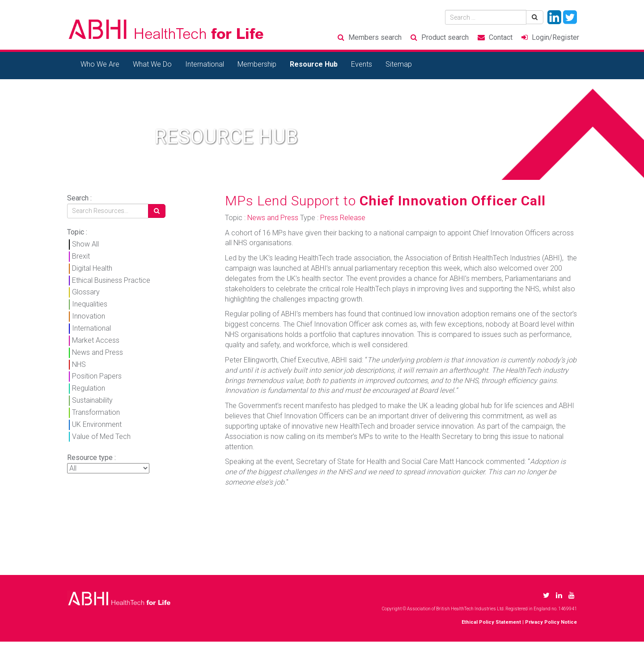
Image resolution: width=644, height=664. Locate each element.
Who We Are (100, 64)
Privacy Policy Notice (551, 622)
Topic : (77, 232)
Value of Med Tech (101, 436)
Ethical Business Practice (111, 280)
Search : (79, 198)
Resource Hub (314, 64)
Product (445, 37)
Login (555, 37)
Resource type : (91, 458)
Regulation (89, 388)
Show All (85, 244)
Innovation (89, 316)
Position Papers (97, 376)
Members (375, 37)
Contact (501, 37)
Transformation (96, 412)
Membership (257, 64)
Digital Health (92, 268)
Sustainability (92, 400)
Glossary (86, 292)
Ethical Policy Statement (491, 622)
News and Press (97, 352)
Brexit (81, 256)
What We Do (152, 64)
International (205, 64)
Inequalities (90, 304)
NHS (79, 364)
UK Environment (97, 424)
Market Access (96, 340)
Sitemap (399, 64)
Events (362, 64)
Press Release (343, 218)
